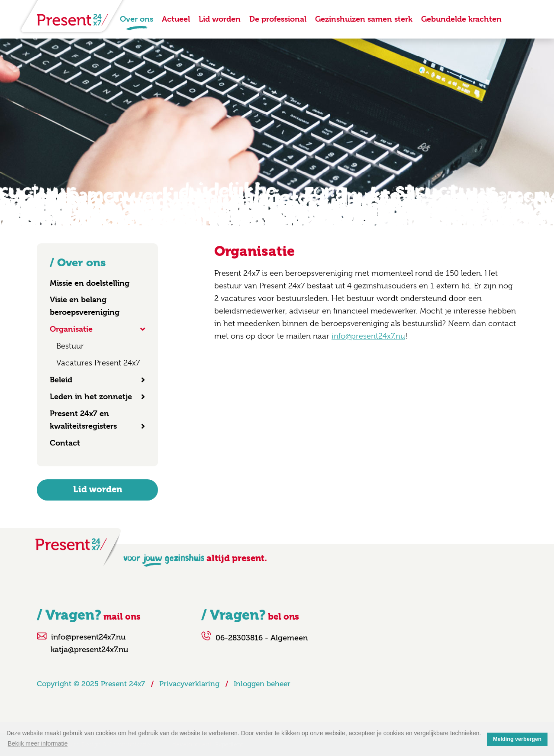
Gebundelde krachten (461, 19)
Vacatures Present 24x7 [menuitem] (98, 363)
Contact (65, 443)
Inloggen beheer (262, 684)
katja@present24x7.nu (89, 649)
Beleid (61, 380)
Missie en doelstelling (90, 283)
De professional (278, 19)
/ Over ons (78, 263)
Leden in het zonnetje (91, 396)
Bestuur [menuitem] (70, 346)
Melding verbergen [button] (517, 739)
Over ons (137, 19)
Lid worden (220, 19)
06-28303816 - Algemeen (262, 638)
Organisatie (71, 329)
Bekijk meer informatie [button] (38, 743)
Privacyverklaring (189, 684)
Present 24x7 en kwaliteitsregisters (83, 420)
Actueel (176, 19)
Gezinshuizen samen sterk (364, 19)
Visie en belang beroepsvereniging (85, 306)
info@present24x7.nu (368, 336)
